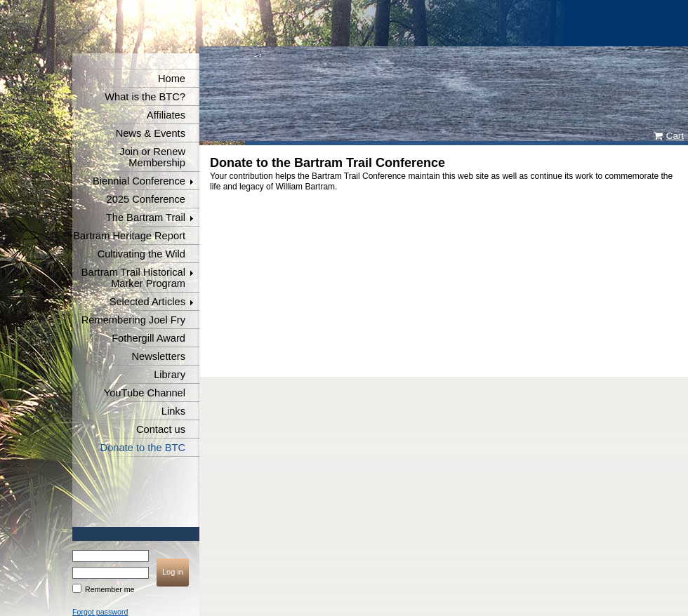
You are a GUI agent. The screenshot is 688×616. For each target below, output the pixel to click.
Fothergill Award (148, 338)
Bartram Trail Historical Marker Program (133, 278)
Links (173, 411)
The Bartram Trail (146, 217)
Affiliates (166, 115)
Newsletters (158, 356)
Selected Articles (147, 302)
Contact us (161, 429)
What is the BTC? (145, 97)
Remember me (110, 589)
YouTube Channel (145, 393)
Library (170, 375)
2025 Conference (146, 199)
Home (172, 79)
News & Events (151, 133)
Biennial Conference (139, 181)
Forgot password (100, 612)
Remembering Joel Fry (133, 320)
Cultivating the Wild (141, 254)
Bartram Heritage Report (129, 236)
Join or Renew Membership (152, 157)
